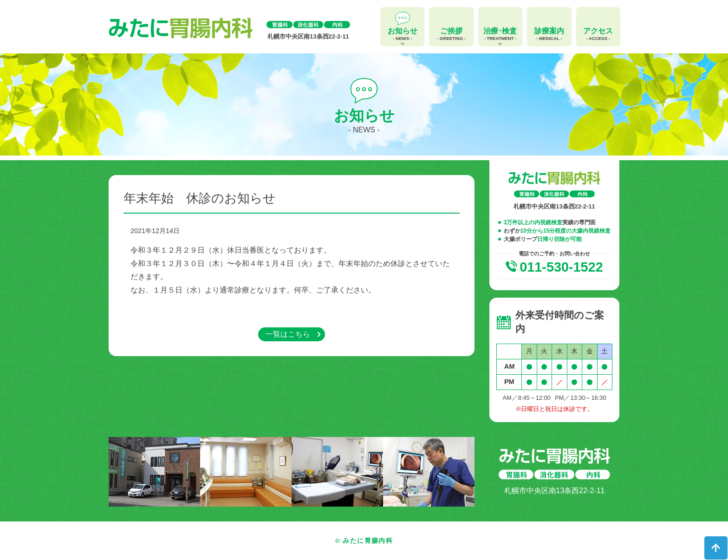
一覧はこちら (288, 334)
